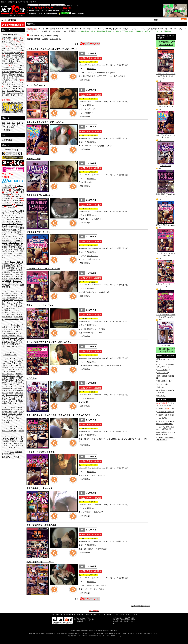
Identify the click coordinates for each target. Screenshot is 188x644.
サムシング (15, 291)
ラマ (17, 439)
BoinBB (18, 365)
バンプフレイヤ (8, 365)
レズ (15, 65)
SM (6, 67)
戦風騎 (8, 310)
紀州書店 (10, 268)
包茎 (18, 123)
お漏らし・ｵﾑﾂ (16, 70)
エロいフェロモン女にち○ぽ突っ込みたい (166, 135)
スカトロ (13, 67)
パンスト (15, 55)
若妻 (17, 53)
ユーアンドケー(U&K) (12, 430)
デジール (14, 338)
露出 (17, 80)
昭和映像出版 (12, 298)
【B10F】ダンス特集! (165, 415)
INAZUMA (11, 222)
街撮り (160, 387)
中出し (18, 63)
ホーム (4, 20)
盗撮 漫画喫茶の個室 (166, 376)
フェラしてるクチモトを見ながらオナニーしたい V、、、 (166, 75)
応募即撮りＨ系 (15, 247)
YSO (12, 452)
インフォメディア (9, 224)
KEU (7, 274)
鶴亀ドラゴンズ (16, 333)
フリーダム (13, 386)
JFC (20, 298)
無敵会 (4, 414)
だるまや (12, 327)
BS (3, 369)
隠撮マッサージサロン (96, 329)
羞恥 (9, 84)
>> (7, 130)
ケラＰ (11, 279)
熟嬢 (14, 314)
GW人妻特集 (162, 418)
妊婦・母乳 (9, 53)
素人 (20, 40)
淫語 (4, 61)
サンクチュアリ (16, 293)
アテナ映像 (10, 213)
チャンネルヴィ (15, 329)
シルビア (19, 302)
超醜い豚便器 (7, 331)
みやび (20, 414)
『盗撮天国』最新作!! (165, 412)
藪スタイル (15, 426)
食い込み (12, 74)
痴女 (9, 51)
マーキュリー (16, 407)
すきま (9, 304)
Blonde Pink (13, 390)
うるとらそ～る (15, 226)
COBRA (6, 203)
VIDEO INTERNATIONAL (13, 187)
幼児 (4, 123)
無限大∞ (8, 412)
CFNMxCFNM (7, 300)
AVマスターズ (14, 243)
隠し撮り (160, 396)
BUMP (13, 367)
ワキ (17, 86)
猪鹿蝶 (19, 222)
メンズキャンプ (13, 420)
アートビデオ (10, 255)
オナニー (15, 57)
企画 (17, 76)
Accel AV (14, 211)
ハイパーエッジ (9, 361)
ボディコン (9, 80)
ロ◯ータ (12, 42)
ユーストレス (14, 429)
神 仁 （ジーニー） (13, 312)
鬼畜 (5, 82)
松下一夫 (5, 410)
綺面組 (20, 270)
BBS (18, 376)
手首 (9, 123)
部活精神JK (13, 378)
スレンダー (13, 89)
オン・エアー (12, 238)
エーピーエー (11, 234)
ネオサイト (19, 352)
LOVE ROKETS (8, 439)
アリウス (8, 215)
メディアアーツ (8, 416)
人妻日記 (19, 374)
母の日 (19, 361)
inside (19, 255)
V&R (19, 384)
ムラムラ (12, 414)
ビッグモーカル (13, 371)
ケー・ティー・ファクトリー (12, 282)
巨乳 (12, 63)
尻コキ (15, 48)
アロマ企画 (7, 219)
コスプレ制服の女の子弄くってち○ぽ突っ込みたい (166, 315)
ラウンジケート (16, 437)
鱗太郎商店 (11, 441)
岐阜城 (13, 270)
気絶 (12, 72)
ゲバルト (16, 276)
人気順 (45, 39)
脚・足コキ (6, 48)
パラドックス (16, 363)
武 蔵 (21, 412)
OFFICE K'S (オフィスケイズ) (13, 250)
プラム (10, 382)
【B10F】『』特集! (166, 409)
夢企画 (21, 431)
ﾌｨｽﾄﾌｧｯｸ (10, 91)
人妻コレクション (12, 373)
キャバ (19, 125)
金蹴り (13, 127)
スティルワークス (12, 319)
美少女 (4, 42)
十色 (14, 340)
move (15, 412)
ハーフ (8, 125)
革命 (18, 262)
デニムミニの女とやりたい (166, 224)
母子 (13, 123)
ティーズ (11, 207)
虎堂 (17, 344)
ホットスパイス (12, 395)
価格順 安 (54, 39)
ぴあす (20, 367)
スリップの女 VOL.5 (166, 106)
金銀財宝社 (6, 272)
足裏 (9, 55)
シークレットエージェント (12, 301)
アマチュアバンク (12, 240)
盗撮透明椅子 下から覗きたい (166, 195)
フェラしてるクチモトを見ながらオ (102, 73)
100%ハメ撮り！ (8, 376)
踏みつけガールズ (12, 380)
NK (12, 352)
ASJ (21, 230)
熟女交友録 (166, 345)
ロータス (10, 448)
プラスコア (18, 382)
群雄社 (16, 285)
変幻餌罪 (12, 399)
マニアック (15, 410)
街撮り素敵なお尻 (164, 381)
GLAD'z (15, 272)
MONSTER (17, 200)
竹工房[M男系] (18, 190)
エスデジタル (7, 232)
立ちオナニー (16, 59)
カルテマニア (16, 264)
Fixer (11, 393)
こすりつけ (11, 61)
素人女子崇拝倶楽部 (12, 316)
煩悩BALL (6, 367)
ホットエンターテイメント (12, 400)
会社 (13, 125)
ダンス (14, 84)
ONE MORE (10, 454)
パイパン (10, 86)
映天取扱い (13, 230)
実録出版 (14, 295)
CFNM (4, 38)
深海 (4, 304)
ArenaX (20, 217)
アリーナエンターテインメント (13, 216)
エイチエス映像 (12, 244)
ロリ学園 (20, 441)
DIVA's (8, 340)
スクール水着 (12, 78)
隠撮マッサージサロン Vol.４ (166, 284)
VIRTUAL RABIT (17, 359)
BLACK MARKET (9, 384)
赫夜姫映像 (6, 266)
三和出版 (5, 295)
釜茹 (14, 266)
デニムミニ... (92, 256)
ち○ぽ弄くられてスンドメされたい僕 (166, 254)
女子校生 (9, 40)
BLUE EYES (11, 388)
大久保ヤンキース (9, 249)
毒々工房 (10, 344)
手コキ (20, 46)
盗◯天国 (14, 342)
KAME (13, 262)
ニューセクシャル (10, 355)
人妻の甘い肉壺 (166, 165)
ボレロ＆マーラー (16, 403)
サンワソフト (11, 192)
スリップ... (91, 109)
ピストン (5, 127)
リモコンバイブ (14, 82)
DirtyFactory (16, 325)
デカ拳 (13, 336)
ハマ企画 (17, 198)
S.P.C (4, 257)
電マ (20, 84)
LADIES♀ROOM (9, 443)
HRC (16, 228)
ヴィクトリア (7, 228)
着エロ (18, 91)
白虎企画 (5, 200)
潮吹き (8, 57)
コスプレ (10, 76)
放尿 (19, 67)
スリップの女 (162, 370)
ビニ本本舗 (10, 369)
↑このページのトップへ (141, 606)
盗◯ (17, 72)
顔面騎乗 (5, 70)
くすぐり (5, 72)
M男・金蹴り (13, 38)
